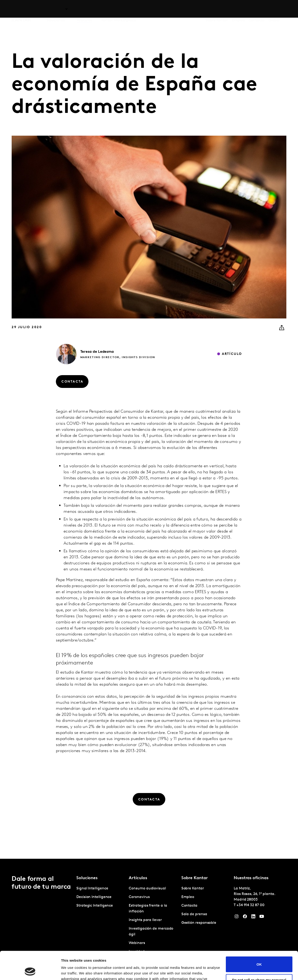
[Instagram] (237, 918)
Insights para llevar (145, 920)
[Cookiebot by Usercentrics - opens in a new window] (30, 971)
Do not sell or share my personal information (259, 955)
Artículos (84, 9)
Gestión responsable (199, 923)
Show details (72, 971)
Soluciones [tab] (56, 9)
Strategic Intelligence (95, 906)
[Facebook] (245, 918)
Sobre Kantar (217, 9)
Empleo (238, 9)
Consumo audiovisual (147, 888)
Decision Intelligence (94, 897)
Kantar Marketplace (119, 9)
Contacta (257, 9)
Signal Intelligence (92, 888)
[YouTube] (262, 918)
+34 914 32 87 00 (251, 905)
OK (259, 938)
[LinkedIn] (253, 918)
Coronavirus (139, 897)
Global (274, 9)
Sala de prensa (194, 914)
